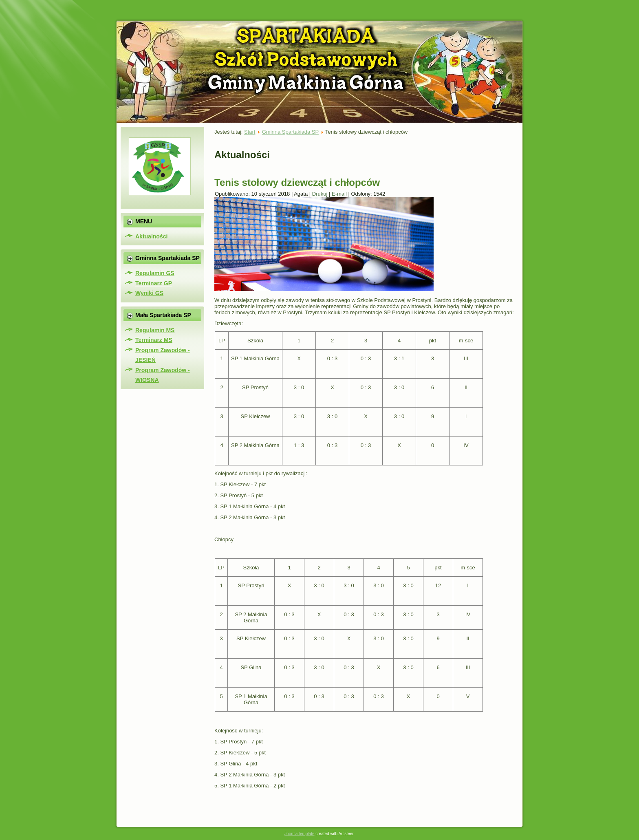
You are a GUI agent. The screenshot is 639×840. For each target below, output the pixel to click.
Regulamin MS (155, 330)
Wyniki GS (149, 293)
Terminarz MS (154, 340)
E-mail (340, 194)
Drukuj (321, 194)
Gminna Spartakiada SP (290, 132)
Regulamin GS (155, 273)
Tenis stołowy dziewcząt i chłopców (297, 182)
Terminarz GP (154, 283)
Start (250, 132)
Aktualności (151, 236)
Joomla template (299, 834)
